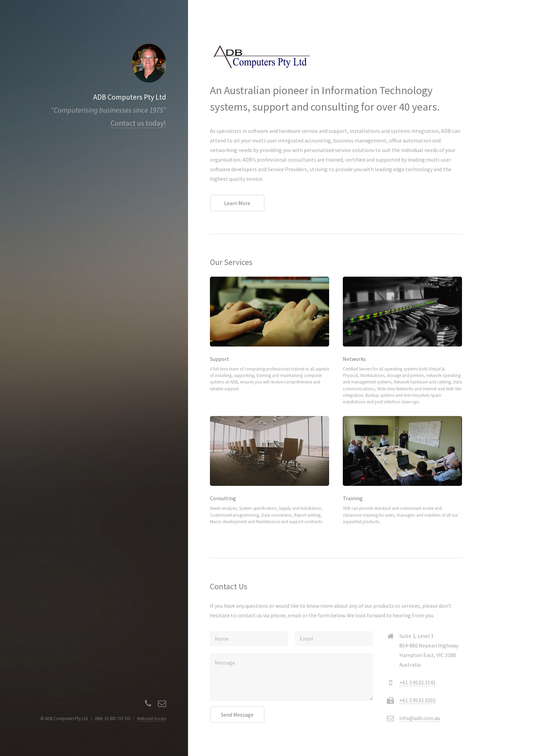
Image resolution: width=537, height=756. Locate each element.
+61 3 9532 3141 (417, 682)
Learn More (237, 203)
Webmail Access (152, 718)
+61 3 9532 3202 (417, 700)
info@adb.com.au (420, 718)
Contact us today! (138, 123)
